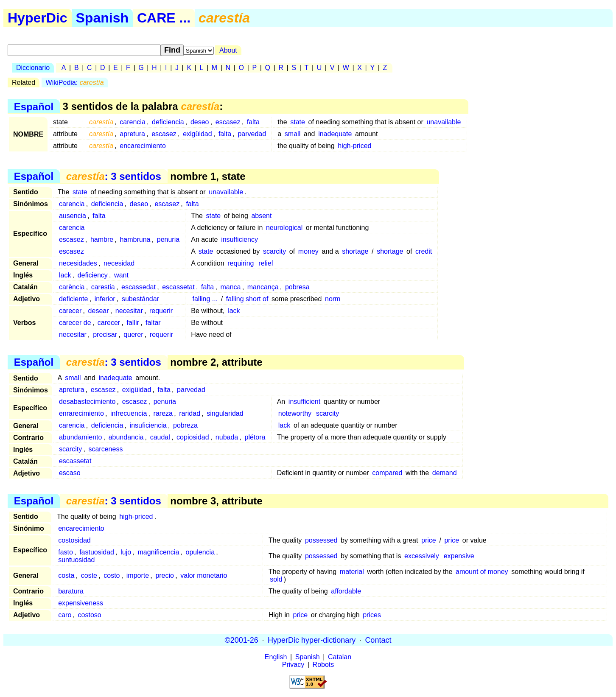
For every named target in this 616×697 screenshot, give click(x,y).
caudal (160, 437)
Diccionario (33, 68)
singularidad (225, 413)
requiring (241, 263)
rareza (163, 413)
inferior (105, 299)
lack (65, 275)
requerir (161, 311)
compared (387, 473)
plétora (255, 437)
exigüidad (197, 134)
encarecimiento (143, 146)
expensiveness (81, 603)
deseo (200, 122)
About (228, 50)
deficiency (93, 275)
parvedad (252, 134)
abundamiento (80, 437)
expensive (459, 556)
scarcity (274, 251)
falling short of (247, 299)
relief (266, 263)
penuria (168, 239)
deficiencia (168, 122)
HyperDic (38, 18)
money (308, 251)
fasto (66, 552)
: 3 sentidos (114, 176)
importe (138, 575)
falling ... (205, 299)
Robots (323, 665)
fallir (133, 323)
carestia (103, 287)
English (276, 657)
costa (66, 575)
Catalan (340, 657)
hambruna (135, 239)
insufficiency (239, 239)
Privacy (293, 665)
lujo (126, 552)
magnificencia (158, 552)
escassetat (178, 287)
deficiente (74, 299)
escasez (228, 122)
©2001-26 (242, 640)
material (352, 572)
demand (445, 473)
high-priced (354, 146)
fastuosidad (97, 552)
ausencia (73, 216)
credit (424, 251)
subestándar (140, 299)
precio (165, 575)
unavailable (444, 122)
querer (133, 335)
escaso (70, 473)
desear (99, 311)
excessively (422, 556)
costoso (90, 615)
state (298, 122)
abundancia (126, 437)
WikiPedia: (75, 83)
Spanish (102, 18)
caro (65, 615)
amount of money (482, 572)
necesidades (78, 263)
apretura (132, 134)
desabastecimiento (87, 402)
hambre (102, 239)
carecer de (75, 323)
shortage (355, 251)
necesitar (129, 311)
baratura (71, 591)
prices (372, 615)
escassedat (139, 287)
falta (253, 122)
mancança (263, 287)
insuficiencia (148, 425)
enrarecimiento (81, 413)
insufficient (304, 402)
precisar (105, 335)
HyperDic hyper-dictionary (312, 640)
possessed (321, 540)
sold (276, 579)
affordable (346, 591)
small (293, 134)
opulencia (200, 552)
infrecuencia (129, 413)
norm (333, 299)
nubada (227, 437)
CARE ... (164, 18)
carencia (132, 122)
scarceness (105, 449)
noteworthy (295, 413)
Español (34, 106)
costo (112, 575)
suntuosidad (76, 560)
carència (72, 287)
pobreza (185, 425)
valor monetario (204, 575)
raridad (190, 413)
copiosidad (193, 437)
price (429, 540)
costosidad (74, 540)
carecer (70, 311)
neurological (284, 228)
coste (89, 575)
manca (230, 287)
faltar (153, 323)
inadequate (335, 134)
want (121, 275)
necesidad (119, 263)
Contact (378, 640)
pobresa (297, 287)
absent (261, 216)
